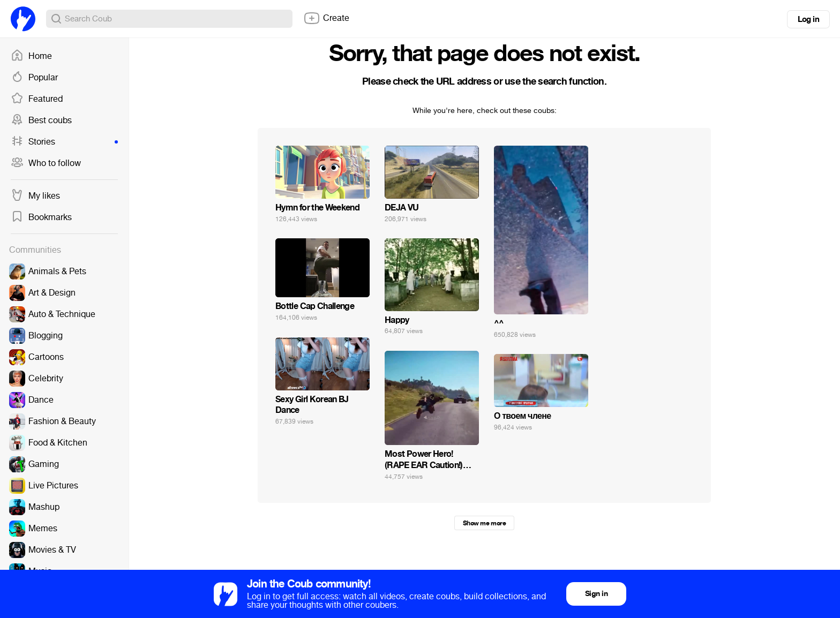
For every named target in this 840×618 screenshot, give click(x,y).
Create (326, 18)
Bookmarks (41, 217)
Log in (808, 19)
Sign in (596, 594)
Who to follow (46, 163)
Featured (37, 99)
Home (31, 56)
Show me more (484, 523)
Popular (34, 78)
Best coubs (41, 120)
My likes (35, 196)
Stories (64, 142)
